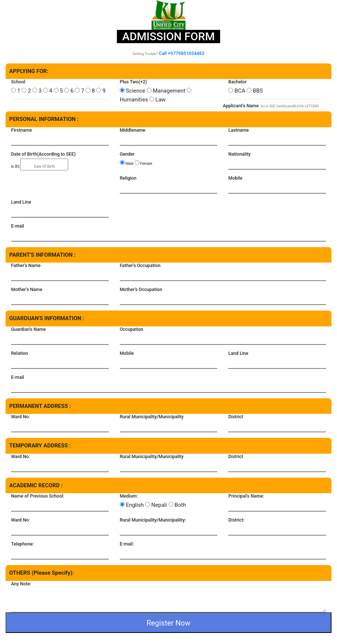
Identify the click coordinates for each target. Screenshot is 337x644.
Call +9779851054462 (182, 53)
